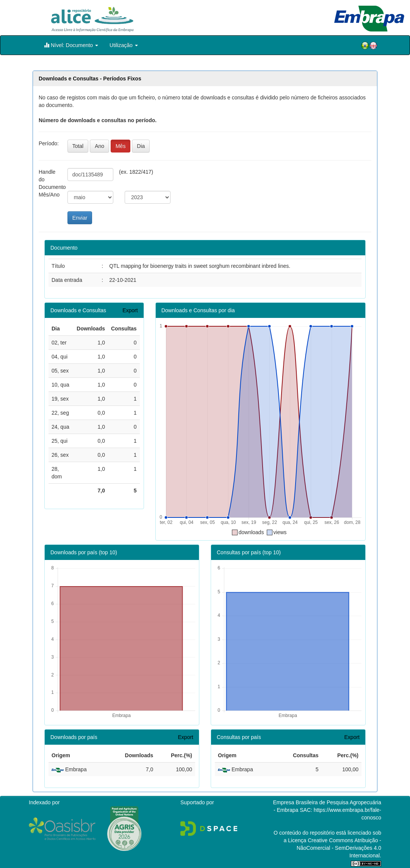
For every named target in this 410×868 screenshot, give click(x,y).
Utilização (124, 45)
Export (130, 310)
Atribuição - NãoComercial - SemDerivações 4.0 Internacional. (339, 848)
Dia (141, 146)
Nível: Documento (71, 45)
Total (78, 146)
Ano (99, 146)
